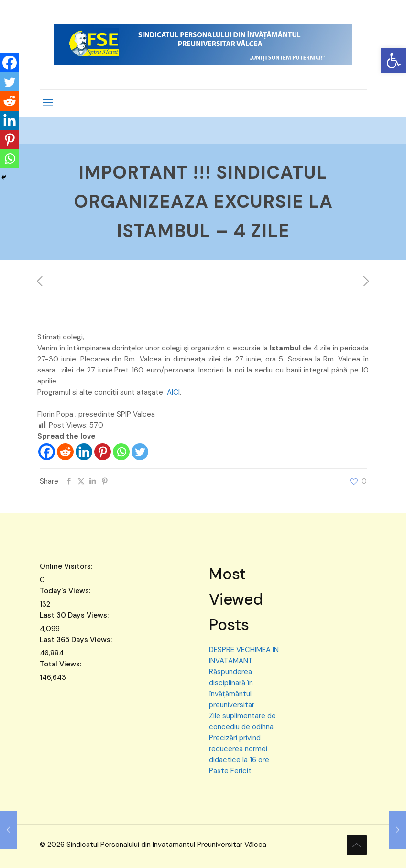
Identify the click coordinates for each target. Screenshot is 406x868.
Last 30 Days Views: (75, 615)
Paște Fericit (230, 771)
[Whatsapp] (121, 452)
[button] (394, 60)
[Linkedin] (84, 452)
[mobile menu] (48, 103)
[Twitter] (140, 452)
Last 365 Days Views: (77, 640)
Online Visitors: (67, 566)
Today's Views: (66, 591)
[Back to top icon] (357, 845)
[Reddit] (65, 452)
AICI (173, 392)
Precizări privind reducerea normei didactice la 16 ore (239, 749)
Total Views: (61, 664)
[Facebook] (47, 452)
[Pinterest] (103, 452)
